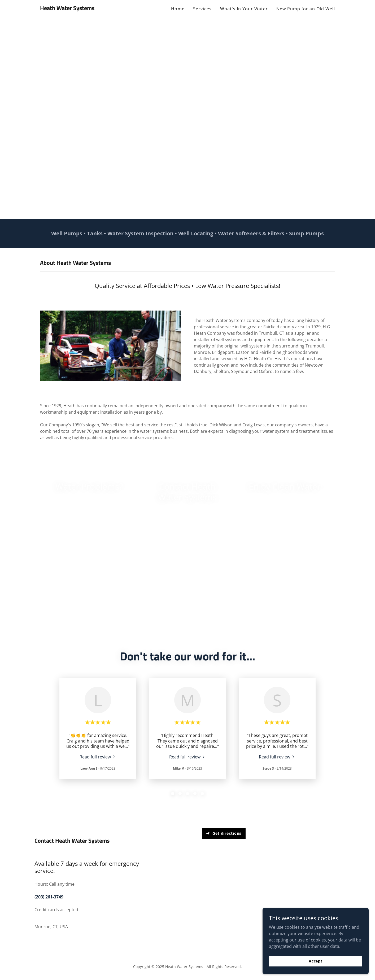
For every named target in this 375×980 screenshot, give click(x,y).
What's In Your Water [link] (244, 9)
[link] (67, 9)
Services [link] (202, 9)
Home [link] (178, 9)
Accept (316, 961)
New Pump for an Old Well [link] (306, 9)
